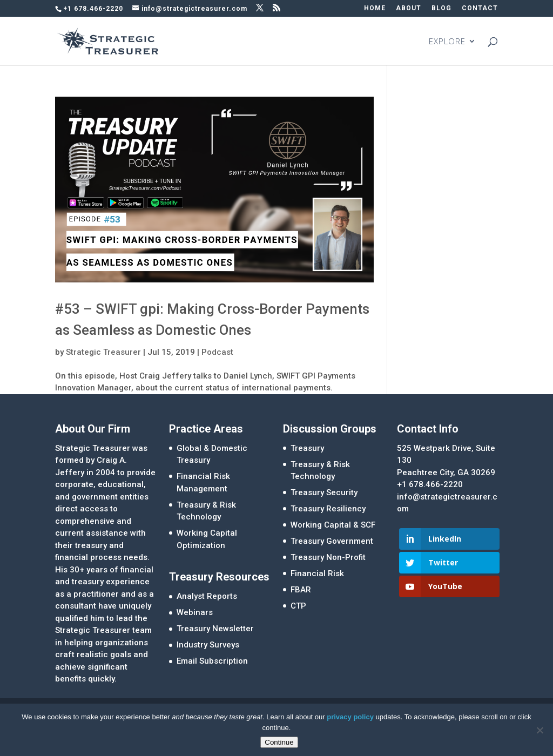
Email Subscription (212, 661)
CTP (298, 606)
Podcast (217, 352)
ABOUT (409, 8)
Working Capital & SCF (333, 525)
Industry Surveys (208, 645)
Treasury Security (324, 492)
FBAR (301, 590)
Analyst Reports (207, 596)
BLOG (441, 8)
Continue (279, 742)
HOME (375, 8)
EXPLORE (447, 42)
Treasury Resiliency (328, 509)
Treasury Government (332, 541)
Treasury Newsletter (215, 629)
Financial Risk (317, 573)
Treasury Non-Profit (328, 557)
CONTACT (480, 8)
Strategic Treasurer (103, 352)
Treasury (307, 448)
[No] (539, 730)
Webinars (195, 612)
